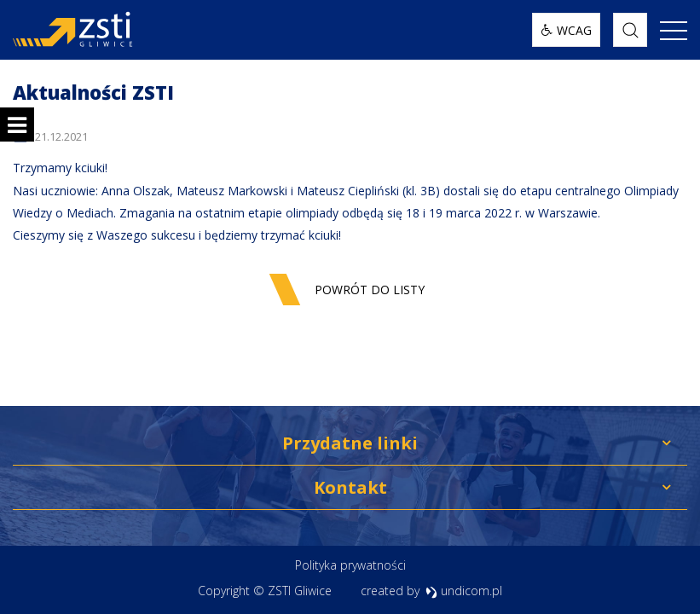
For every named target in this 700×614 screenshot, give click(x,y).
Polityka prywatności (350, 565)
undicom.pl (464, 591)
